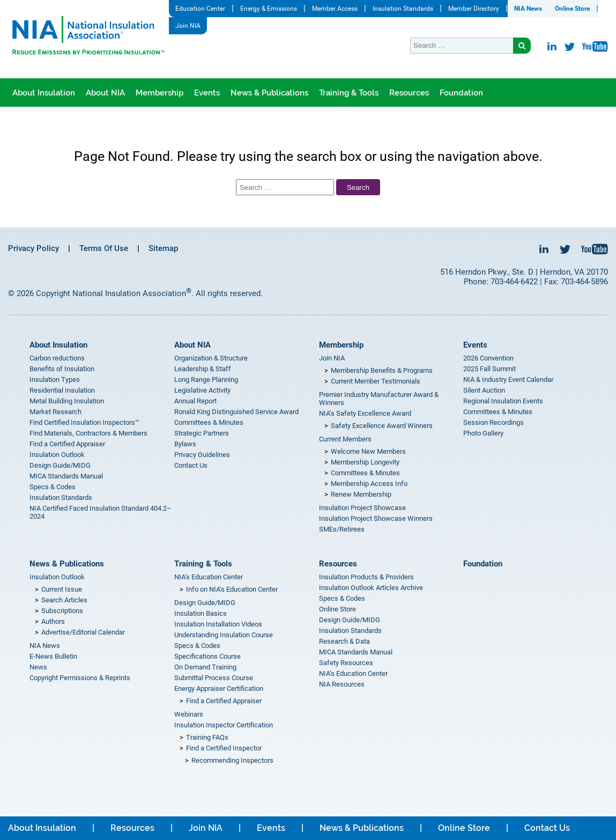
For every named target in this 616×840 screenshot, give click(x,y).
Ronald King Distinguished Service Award (236, 412)
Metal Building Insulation (67, 401)
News (38, 667)
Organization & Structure (211, 358)
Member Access (335, 9)
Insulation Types (55, 380)
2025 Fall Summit (489, 369)
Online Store (572, 9)
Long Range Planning (206, 380)
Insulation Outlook (57, 455)
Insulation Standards (403, 9)
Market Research (55, 412)
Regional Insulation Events (503, 401)
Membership (159, 93)
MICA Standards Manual (66, 476)
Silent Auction (484, 390)
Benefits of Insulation (62, 369)
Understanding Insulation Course (224, 635)
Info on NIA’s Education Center (232, 589)
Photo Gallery (483, 433)
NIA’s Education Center (209, 577)
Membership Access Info (369, 484)
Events (207, 93)
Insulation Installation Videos (218, 624)
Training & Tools (349, 93)
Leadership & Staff (203, 369)
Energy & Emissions (269, 9)
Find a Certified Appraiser (67, 444)
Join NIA (188, 26)
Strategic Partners (202, 433)
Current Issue (62, 589)
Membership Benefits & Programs (382, 370)
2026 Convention (488, 358)
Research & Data (344, 641)
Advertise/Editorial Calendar (83, 632)
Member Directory (474, 9)
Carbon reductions (57, 358)
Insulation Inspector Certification (224, 725)
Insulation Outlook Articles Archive (371, 588)
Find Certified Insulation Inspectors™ (84, 422)
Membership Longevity (365, 462)
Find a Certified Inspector (224, 748)
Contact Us (191, 465)
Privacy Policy (34, 248)
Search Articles (64, 600)
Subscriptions (62, 611)
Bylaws (185, 444)
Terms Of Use (104, 248)
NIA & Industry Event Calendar (508, 380)
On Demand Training (205, 667)
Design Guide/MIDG (60, 465)
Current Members (345, 439)
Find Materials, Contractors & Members (88, 433)
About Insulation (44, 93)
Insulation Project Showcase (362, 508)
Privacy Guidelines (202, 455)
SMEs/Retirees (342, 529)
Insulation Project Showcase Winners (376, 518)
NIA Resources (342, 684)
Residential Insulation (62, 390)
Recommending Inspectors (232, 760)
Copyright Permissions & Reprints (80, 678)
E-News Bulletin (53, 656)
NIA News (528, 9)
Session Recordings (493, 422)
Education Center (200, 9)
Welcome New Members (368, 451)
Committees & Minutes (209, 422)
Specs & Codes (53, 487)
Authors (53, 621)
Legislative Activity (202, 390)
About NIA (105, 93)
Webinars (189, 714)
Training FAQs (207, 737)
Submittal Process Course (214, 678)
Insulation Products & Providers (366, 577)
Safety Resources (346, 663)
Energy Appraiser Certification (219, 688)
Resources (409, 93)
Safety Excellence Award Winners (382, 426)
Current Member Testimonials (376, 381)
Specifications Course (207, 656)
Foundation (461, 93)
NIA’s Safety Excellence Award (365, 413)
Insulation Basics (201, 613)
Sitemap (163, 248)
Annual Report (195, 401)
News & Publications (269, 93)
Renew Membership (361, 494)
